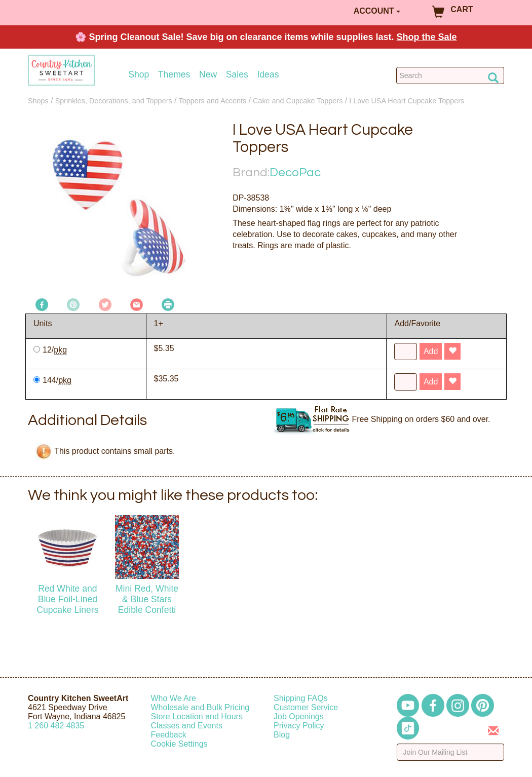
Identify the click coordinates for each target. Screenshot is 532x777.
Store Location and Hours (197, 716)
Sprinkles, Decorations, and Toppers (114, 101)
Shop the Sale (427, 37)
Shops (38, 101)
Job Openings (299, 716)
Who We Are (174, 698)
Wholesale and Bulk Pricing (200, 707)
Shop (139, 75)
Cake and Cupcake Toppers (298, 101)
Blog (282, 735)
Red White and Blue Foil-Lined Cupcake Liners (67, 599)
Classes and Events (187, 726)
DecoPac (295, 172)
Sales (237, 75)
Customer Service (306, 707)
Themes (174, 75)
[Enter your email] (451, 752)
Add (431, 351)
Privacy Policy (299, 726)
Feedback (169, 735)
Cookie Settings (179, 744)
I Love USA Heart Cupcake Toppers (407, 101)
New (208, 75)
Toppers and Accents (213, 101)
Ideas (268, 75)
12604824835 (56, 726)
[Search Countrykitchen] (450, 75)
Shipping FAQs (301, 698)
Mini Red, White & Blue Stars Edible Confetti (147, 599)
